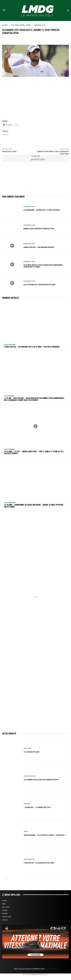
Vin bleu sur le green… (10, 151)
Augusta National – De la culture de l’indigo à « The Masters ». (45, 835)
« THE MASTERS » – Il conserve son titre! (37, 807)
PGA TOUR (27, 748)
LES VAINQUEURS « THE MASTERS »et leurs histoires (42, 210)
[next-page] (7, 879)
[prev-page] (3, 879)
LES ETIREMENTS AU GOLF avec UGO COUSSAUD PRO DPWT (41, 780)
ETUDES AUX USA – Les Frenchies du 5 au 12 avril (39, 863)
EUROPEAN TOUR (40, 25)
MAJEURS (27, 804)
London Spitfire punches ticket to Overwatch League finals (53, 153)
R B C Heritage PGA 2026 (32, 752)
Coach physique (30, 776)
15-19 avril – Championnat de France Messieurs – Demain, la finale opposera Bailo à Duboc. (34, 506)
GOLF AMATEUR (10, 345)
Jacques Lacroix (40, 159)
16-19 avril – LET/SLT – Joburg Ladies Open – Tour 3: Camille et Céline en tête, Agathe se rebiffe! (34, 452)
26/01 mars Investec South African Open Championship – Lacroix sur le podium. (44, 266)
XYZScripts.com (44, 975)
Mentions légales (51, 969)
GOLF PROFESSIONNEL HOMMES (21, 25)
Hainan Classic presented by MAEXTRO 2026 (39, 229)
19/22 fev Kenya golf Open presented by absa (39, 285)
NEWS (26, 832)
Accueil (5, 25)
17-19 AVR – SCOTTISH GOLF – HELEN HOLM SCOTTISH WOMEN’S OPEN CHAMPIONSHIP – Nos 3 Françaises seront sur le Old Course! (35, 399)
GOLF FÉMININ (9, 396)
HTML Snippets (27, 975)
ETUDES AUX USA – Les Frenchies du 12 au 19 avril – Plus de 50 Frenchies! (32, 347)
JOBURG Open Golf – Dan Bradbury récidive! (39, 247)
